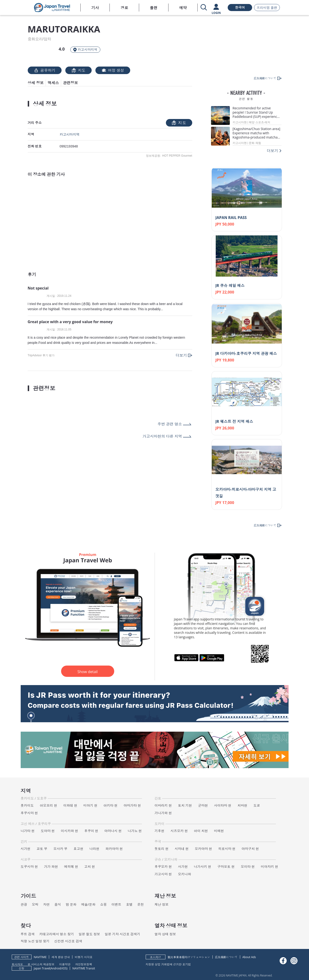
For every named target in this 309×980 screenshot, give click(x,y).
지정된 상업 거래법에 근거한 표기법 (168, 964)
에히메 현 (71, 867)
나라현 (94, 849)
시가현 (26, 849)
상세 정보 (36, 83)
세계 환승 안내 (61, 957)
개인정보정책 (84, 964)
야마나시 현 (113, 831)
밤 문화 (71, 904)
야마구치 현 (250, 849)
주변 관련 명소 (170, 424)
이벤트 (116, 904)
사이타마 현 (223, 805)
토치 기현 (185, 805)
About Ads (249, 957)
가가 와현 (51, 867)
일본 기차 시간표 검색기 (123, 934)
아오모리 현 (49, 805)
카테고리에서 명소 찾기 (57, 934)
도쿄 (257, 805)
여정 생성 (113, 70)
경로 (124, 8)
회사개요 (17, 964)
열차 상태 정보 (165, 934)
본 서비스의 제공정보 (41, 964)
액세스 (53, 83)
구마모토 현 (226, 867)
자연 (47, 904)
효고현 (78, 849)
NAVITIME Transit (84, 968)
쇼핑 (103, 904)
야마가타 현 (132, 805)
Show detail (87, 672)
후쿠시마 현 (29, 813)
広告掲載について (226, 957)
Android (56, 968)
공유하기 (45, 70)
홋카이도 (27, 805)
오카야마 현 (203, 849)
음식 (58, 904)
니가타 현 (28, 831)
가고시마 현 (163, 874)
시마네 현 (182, 849)
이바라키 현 (163, 805)
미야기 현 (90, 805)
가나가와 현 (163, 813)
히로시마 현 (227, 849)
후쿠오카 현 (163, 867)
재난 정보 (162, 904)
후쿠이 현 (91, 831)
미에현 (219, 831)
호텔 (129, 904)
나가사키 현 (203, 867)
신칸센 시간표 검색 (68, 941)
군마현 (203, 805)
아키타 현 (110, 805)
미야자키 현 (270, 867)
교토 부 (42, 849)
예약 (183, 8)
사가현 (183, 867)
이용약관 (65, 964)
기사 (95, 8)
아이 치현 (201, 831)
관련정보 (70, 83)
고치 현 (90, 867)
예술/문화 (88, 904)
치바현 (242, 805)
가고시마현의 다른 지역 (162, 436)
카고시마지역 (70, 134)
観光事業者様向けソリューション (189, 957)
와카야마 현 (114, 849)
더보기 (181, 355)
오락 (35, 904)
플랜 (154, 8)
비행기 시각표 (84, 957)
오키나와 (184, 874)
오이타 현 (248, 867)
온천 (141, 904)
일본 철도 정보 (89, 934)
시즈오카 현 (179, 831)
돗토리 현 (162, 849)
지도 (78, 70)
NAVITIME (40, 957)
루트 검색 (28, 934)
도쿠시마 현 (29, 867)
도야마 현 (48, 831)
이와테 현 (70, 805)
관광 (24, 904)
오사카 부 (60, 849)
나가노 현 (135, 831)
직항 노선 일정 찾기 (35, 941)
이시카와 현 (70, 831)
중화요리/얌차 (39, 39)
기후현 (160, 831)
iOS (65, 968)
